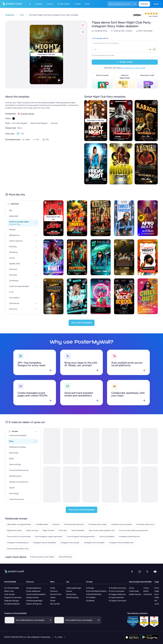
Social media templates (36, 594)
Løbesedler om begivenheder (19, 524)
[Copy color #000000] (14, 119)
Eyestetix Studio (27, 114)
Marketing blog (72, 597)
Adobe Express (135, 594)
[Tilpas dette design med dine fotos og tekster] (46, 55)
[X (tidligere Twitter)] (147, 572)
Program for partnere (13, 597)
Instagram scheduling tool (18, 543)
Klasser (69, 591)
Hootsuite (148, 594)
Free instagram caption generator (49, 537)
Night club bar (48, 530)
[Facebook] (132, 572)
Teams (53, 597)
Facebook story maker (98, 524)
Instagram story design (70, 543)
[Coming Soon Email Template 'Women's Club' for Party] (149, 446)
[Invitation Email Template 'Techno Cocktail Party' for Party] (71, 446)
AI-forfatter (91, 597)
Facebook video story (145, 524)
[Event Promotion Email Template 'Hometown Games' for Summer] (52, 484)
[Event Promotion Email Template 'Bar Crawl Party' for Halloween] (91, 446)
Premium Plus (56, 594)
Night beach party (14, 530)
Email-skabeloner (33, 591)
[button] (83, 25)
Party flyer (63, 530)
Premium (54, 591)
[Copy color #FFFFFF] (17, 119)
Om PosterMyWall (12, 588)
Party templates (78, 530)
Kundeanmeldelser (12, 604)
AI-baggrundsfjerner (117, 594)
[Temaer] (36, 431)
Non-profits (55, 604)
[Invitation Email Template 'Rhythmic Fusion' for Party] (52, 446)
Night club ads (32, 530)
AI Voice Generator (117, 591)
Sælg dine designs (12, 601)
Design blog (71, 594)
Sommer (56, 524)
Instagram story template (94, 543)
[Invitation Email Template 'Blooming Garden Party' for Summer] (110, 484)
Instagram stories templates (44, 543)
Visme (146, 588)
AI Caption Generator (118, 601)
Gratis (53, 588)
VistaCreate (134, 591)
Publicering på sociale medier (42, 557)
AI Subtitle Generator (118, 588)
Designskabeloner (34, 588)
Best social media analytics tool (102, 530)
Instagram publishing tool (129, 537)
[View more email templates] (82, 510)
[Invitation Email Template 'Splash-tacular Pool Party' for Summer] (91, 484)
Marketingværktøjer (34, 601)
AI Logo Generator (116, 597)
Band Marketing (65, 557)
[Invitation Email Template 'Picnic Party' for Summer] (71, 484)
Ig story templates (107, 537)
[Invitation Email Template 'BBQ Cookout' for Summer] (149, 484)
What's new (9, 591)
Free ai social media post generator (133, 530)
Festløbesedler (42, 524)
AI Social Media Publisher (96, 591)
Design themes (33, 597)
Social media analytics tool (18, 549)
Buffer (146, 591)
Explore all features (34, 604)
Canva (132, 588)
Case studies (10, 594)
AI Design (90, 588)
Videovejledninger (74, 588)
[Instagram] (140, 572)
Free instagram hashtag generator (81, 537)
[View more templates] (82, 323)
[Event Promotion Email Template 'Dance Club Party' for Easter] (110, 446)
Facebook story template (122, 524)
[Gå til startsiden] (11, 4)
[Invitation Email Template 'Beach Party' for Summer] (130, 484)
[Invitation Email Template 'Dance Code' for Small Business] (130, 446)
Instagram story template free (121, 543)
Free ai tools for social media (19, 537)
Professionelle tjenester (74, 524)
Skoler (53, 601)
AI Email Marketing (94, 594)
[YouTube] (155, 572)
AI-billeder (90, 601)
